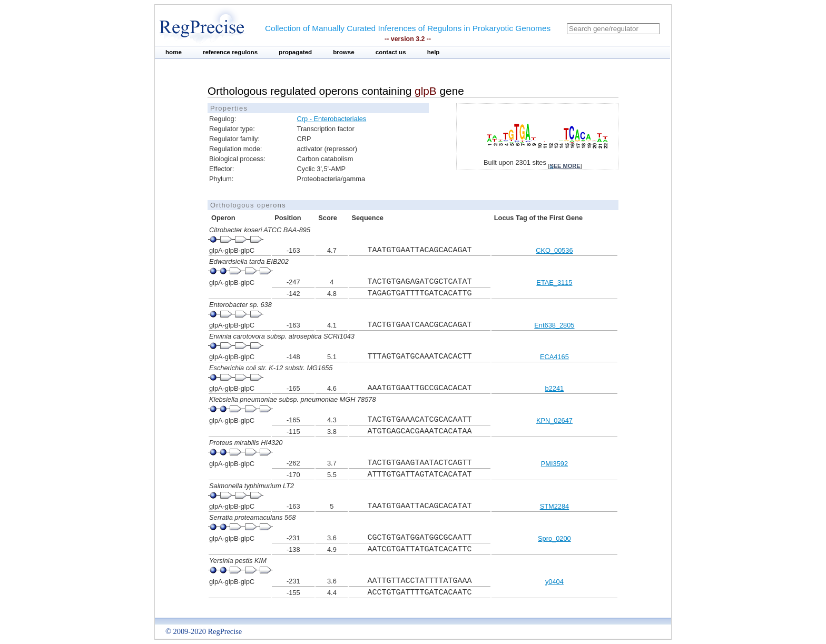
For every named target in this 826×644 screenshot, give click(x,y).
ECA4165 (554, 357)
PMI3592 (554, 464)
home (174, 52)
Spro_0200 (554, 538)
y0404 (554, 582)
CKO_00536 (554, 250)
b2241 (555, 388)
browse (344, 52)
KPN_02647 (554, 420)
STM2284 (554, 506)
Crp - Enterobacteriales (332, 119)
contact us (391, 52)
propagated (295, 52)
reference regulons (230, 52)
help (434, 52)
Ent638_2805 (554, 325)
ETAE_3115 (554, 283)
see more (565, 166)
